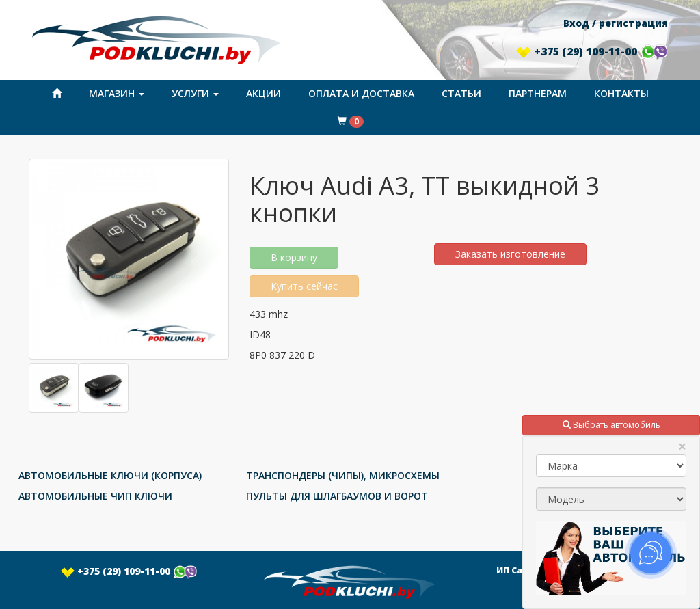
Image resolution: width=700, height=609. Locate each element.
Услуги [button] (195, 93)
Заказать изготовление (510, 254)
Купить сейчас (304, 286)
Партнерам (538, 93)
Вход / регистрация (616, 23)
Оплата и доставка (361, 93)
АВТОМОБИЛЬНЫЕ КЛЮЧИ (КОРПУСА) (110, 475)
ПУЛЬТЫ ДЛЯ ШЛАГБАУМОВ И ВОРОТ (337, 496)
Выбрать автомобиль (611, 425)
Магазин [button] (117, 93)
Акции (264, 93)
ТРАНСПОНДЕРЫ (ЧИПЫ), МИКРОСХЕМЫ (343, 475)
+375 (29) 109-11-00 (592, 51)
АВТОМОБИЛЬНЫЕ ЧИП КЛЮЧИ (95, 496)
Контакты (621, 93)
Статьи (461, 93)
